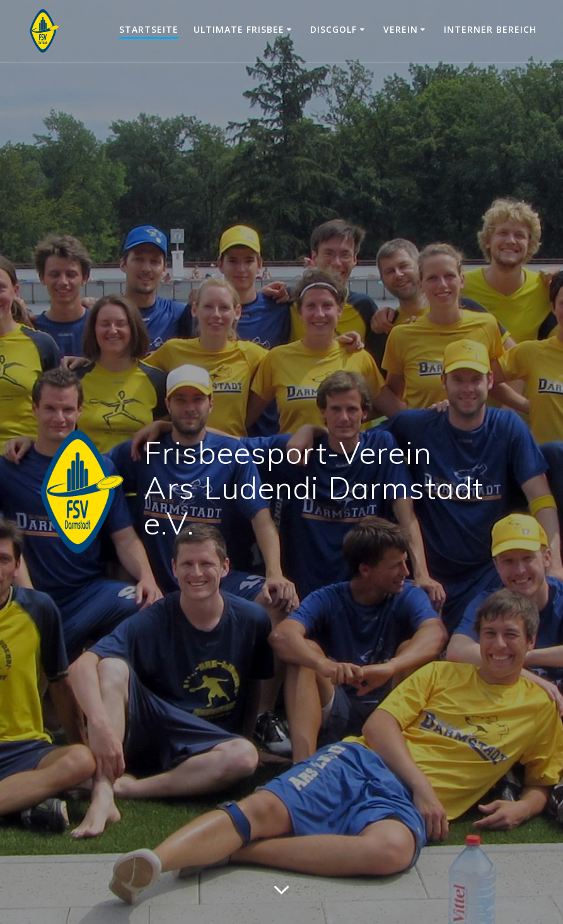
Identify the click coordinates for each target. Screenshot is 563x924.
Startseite (149, 29)
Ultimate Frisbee (239, 29)
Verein (401, 29)
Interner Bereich (490, 29)
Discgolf (334, 29)
